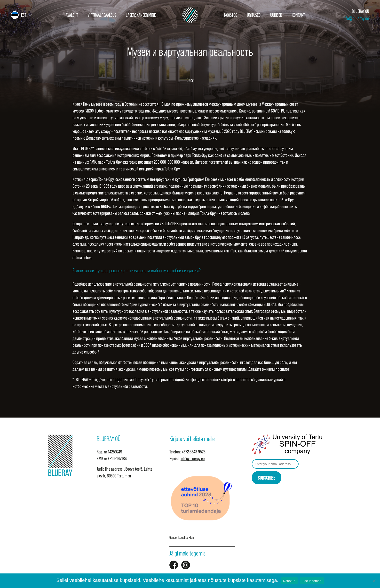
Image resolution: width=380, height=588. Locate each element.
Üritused (254, 15)
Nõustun (289, 581)
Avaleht (72, 15)
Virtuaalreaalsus (102, 15)
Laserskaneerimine (141, 15)
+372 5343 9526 (194, 452)
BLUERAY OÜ (360, 11)
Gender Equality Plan (182, 537)
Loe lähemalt (312, 581)
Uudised (276, 15)
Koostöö (231, 15)
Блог (190, 80)
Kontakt (298, 15)
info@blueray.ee (356, 18)
